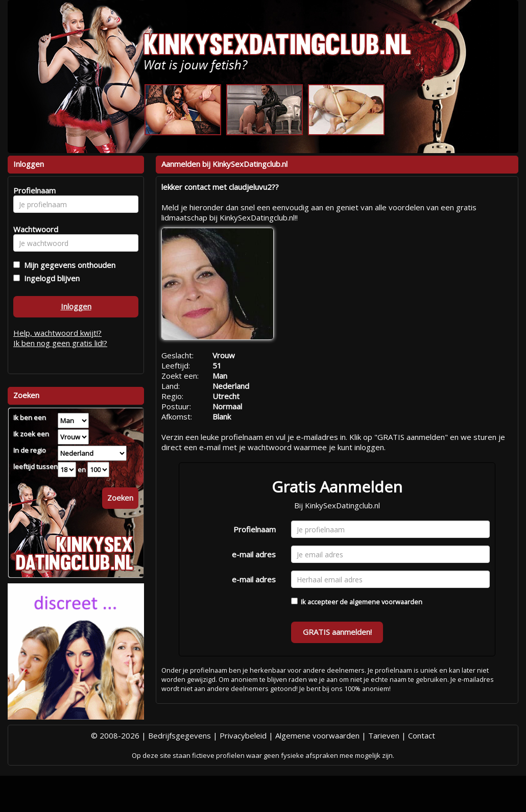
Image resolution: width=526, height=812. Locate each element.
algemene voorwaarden (386, 602)
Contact (422, 735)
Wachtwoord (33, 229)
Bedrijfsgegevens (180, 735)
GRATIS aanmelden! (337, 632)
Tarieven (384, 735)
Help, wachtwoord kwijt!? (57, 333)
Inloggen (76, 306)
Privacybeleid (243, 735)
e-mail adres (254, 554)
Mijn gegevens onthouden (68, 265)
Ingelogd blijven (50, 278)
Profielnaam (255, 529)
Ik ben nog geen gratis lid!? (60, 343)
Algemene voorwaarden (317, 735)
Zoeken (120, 498)
